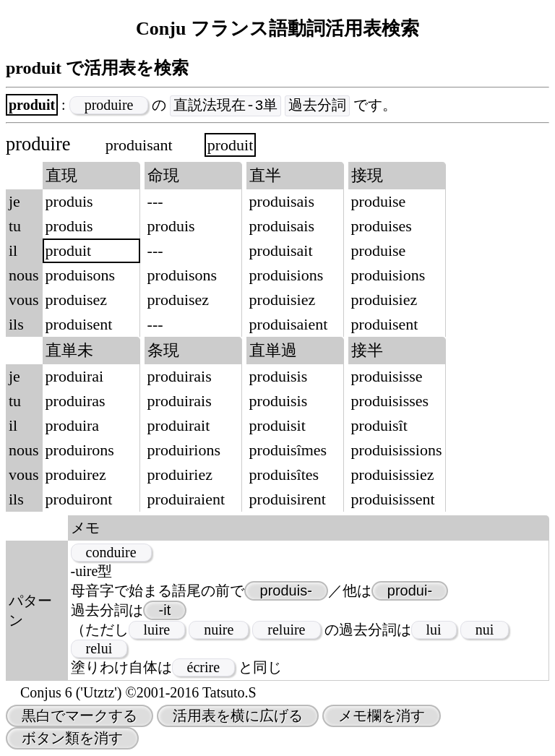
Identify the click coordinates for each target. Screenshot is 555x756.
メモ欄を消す (382, 716)
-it (165, 611)
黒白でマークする (79, 716)
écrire (204, 668)
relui (99, 649)
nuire (219, 630)
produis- (286, 591)
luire (157, 630)
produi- (410, 591)
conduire (111, 553)
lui (434, 630)
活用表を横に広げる (238, 716)
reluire (286, 630)
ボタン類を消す (72, 739)
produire (109, 106)
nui (485, 630)
